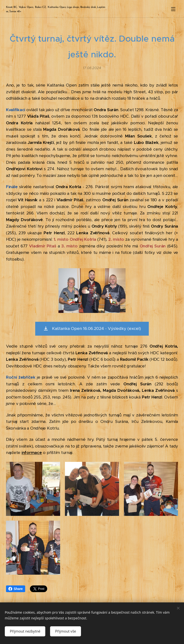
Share (16, 589)
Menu (173, 9)
